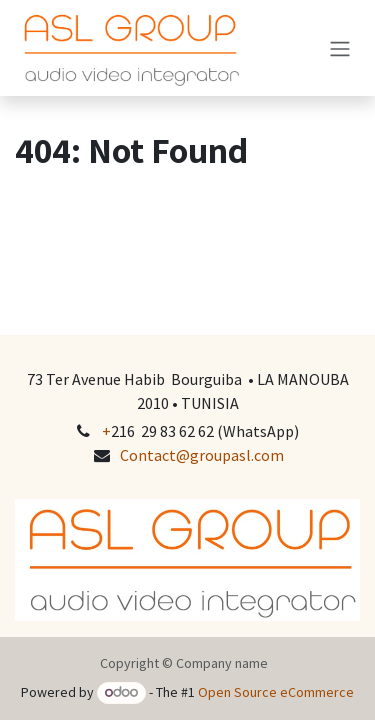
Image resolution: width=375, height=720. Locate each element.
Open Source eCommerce (276, 692)
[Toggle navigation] (340, 48)
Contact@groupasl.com (202, 455)
